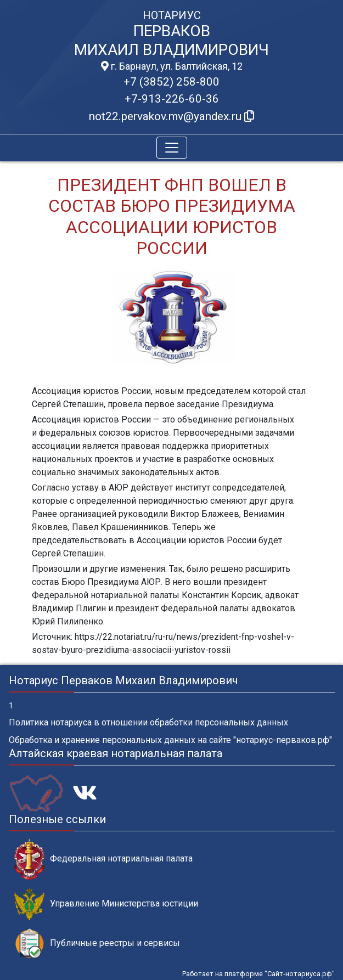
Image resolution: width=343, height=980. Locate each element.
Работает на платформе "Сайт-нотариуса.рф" (258, 974)
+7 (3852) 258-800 (171, 82)
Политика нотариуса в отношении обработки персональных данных (148, 722)
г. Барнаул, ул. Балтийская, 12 (172, 66)
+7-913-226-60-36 (172, 99)
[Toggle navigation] (172, 148)
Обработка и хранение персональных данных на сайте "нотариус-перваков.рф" (170, 740)
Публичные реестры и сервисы (97, 944)
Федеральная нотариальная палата (103, 859)
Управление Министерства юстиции (106, 904)
